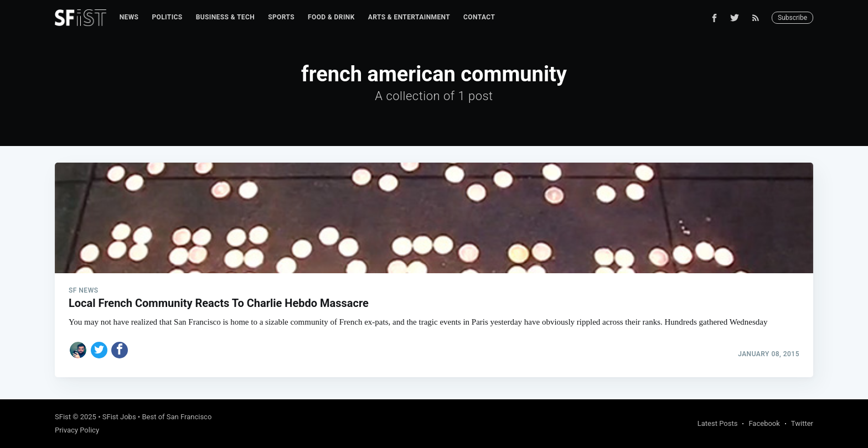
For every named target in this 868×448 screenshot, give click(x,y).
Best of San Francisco (177, 417)
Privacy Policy (77, 430)
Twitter (802, 423)
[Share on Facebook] (120, 350)
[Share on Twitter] (99, 350)
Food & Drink (331, 17)
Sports (281, 17)
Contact (479, 17)
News (129, 17)
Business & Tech (226, 17)
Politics (167, 17)
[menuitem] (129, 17)
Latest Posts (718, 423)
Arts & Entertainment (409, 17)
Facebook (764, 423)
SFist (63, 417)
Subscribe (792, 18)
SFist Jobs (119, 417)
